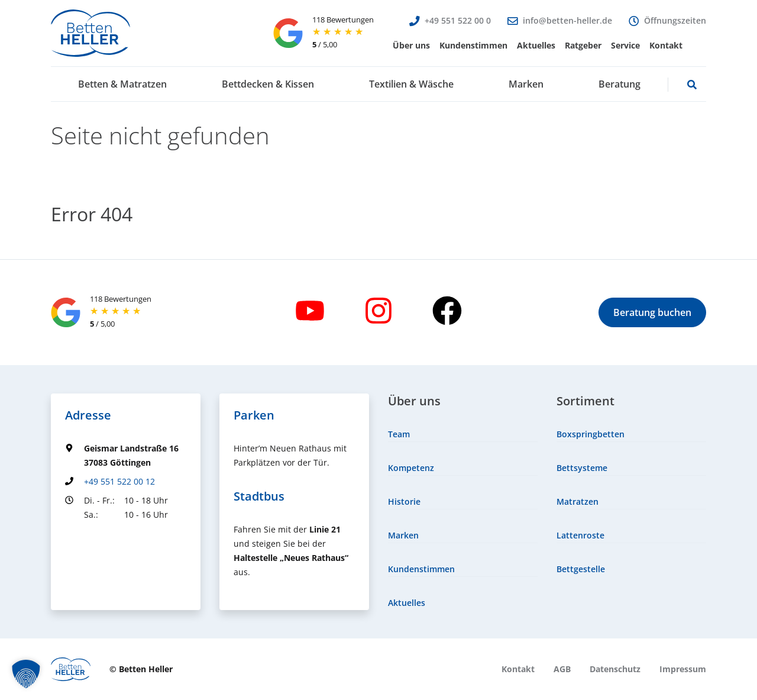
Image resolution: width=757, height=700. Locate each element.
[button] (411, 46)
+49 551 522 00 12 (119, 481)
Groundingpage (96, 536)
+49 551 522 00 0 (458, 20)
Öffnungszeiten (675, 20)
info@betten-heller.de (567, 20)
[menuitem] (411, 46)
